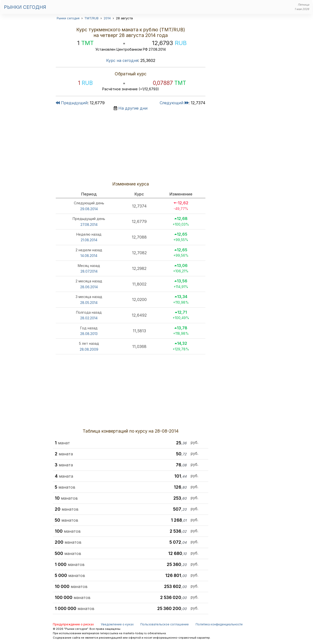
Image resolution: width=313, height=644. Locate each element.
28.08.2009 (89, 349)
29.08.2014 (89, 209)
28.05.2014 (89, 303)
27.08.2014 (89, 224)
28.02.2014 (89, 318)
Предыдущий (72, 103)
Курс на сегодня (122, 60)
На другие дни (133, 108)
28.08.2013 (89, 334)
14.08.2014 (89, 256)
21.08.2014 (89, 240)
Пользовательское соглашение (165, 624)
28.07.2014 (89, 271)
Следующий (174, 103)
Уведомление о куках (117, 624)
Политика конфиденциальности (219, 624)
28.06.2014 (89, 287)
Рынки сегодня (25, 7)
